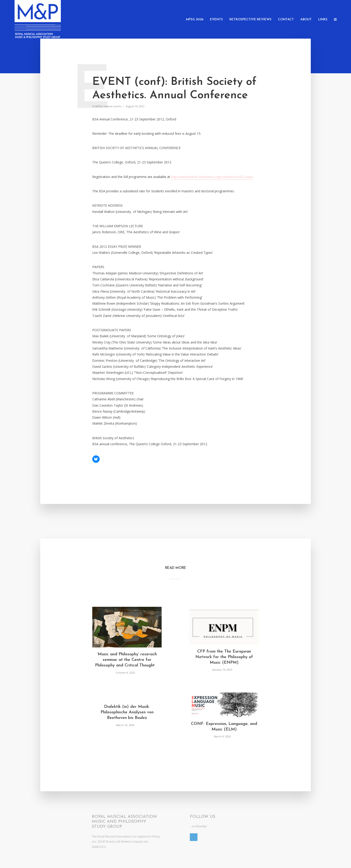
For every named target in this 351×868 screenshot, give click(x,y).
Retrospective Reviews (250, 20)
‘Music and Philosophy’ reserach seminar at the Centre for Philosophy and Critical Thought (127, 660)
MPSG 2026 (195, 20)
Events (216, 20)
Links (323, 20)
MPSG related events (108, 106)
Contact (286, 20)
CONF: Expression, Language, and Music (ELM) (224, 727)
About (306, 20)
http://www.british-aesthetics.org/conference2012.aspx (212, 177)
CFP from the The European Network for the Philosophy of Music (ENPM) (224, 657)
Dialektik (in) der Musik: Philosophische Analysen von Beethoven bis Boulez (127, 712)
